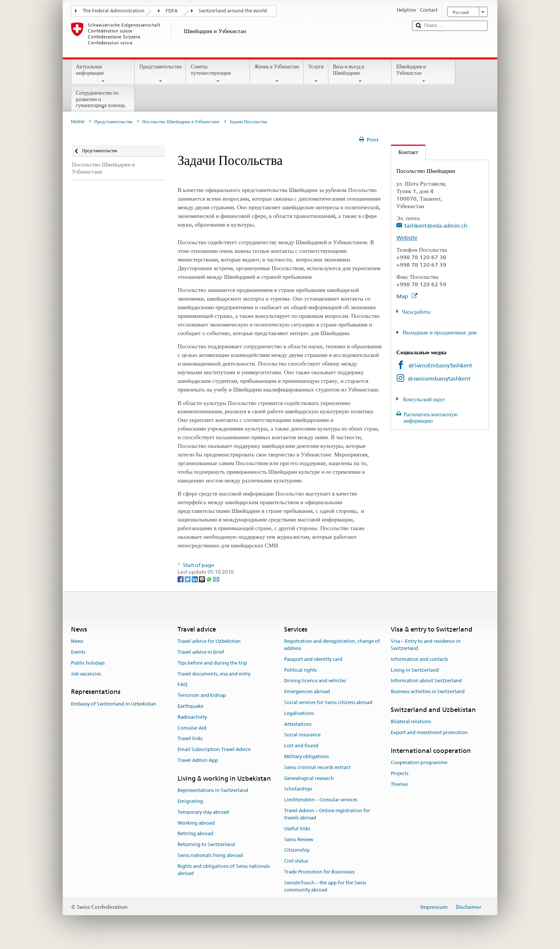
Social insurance (302, 735)
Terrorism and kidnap (202, 695)
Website (407, 238)
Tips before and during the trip (212, 663)
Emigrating (190, 801)
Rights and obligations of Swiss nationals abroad (224, 870)
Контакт (405, 152)
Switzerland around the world (233, 11)
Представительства (160, 74)
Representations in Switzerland (213, 790)
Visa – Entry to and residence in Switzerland (426, 645)
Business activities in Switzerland (428, 691)
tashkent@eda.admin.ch (436, 226)
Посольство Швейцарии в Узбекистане (181, 122)
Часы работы (416, 312)
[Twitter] (188, 579)
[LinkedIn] (195, 579)
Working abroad (196, 823)
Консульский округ (424, 399)
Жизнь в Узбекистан (277, 74)
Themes (399, 784)
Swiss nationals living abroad (210, 855)
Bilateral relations (411, 722)
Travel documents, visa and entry (214, 674)
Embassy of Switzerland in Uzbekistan (114, 704)
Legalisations (299, 713)
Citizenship (297, 850)
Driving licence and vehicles (315, 681)
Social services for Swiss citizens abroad (328, 702)
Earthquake (190, 706)
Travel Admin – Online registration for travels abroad (327, 814)
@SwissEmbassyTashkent (440, 365)
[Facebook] (181, 579)
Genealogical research (309, 778)
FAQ (182, 685)
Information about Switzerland (426, 681)
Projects (400, 773)
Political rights (300, 670)
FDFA (172, 11)
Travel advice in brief (201, 652)
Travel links (190, 739)
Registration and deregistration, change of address (332, 645)
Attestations (298, 724)
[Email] (216, 579)
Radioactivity (192, 717)
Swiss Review (299, 839)
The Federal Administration (114, 11)
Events (78, 652)
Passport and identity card (313, 659)
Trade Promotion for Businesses (319, 872)
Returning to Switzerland (206, 844)
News (77, 641)
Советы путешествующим (218, 74)
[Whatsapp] (210, 579)
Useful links (297, 829)
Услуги (316, 74)
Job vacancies (86, 674)
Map (407, 296)
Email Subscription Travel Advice (214, 750)
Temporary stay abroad (203, 812)
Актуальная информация (103, 74)
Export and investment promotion (429, 732)
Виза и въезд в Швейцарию (360, 74)
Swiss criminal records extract (317, 767)
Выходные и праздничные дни (440, 332)
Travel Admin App (198, 760)
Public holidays (88, 663)
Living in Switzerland (415, 670)
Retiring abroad (195, 834)
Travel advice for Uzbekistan (209, 641)
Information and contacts (419, 659)
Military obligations (306, 756)
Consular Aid (192, 728)
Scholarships (298, 789)
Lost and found (301, 746)
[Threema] (202, 579)
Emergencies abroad (307, 691)
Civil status (296, 861)
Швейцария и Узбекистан (424, 74)
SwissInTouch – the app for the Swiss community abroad (325, 886)
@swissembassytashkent (439, 379)
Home (78, 122)
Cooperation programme (419, 762)
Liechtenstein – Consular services (321, 800)
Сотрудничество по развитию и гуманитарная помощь (103, 100)
